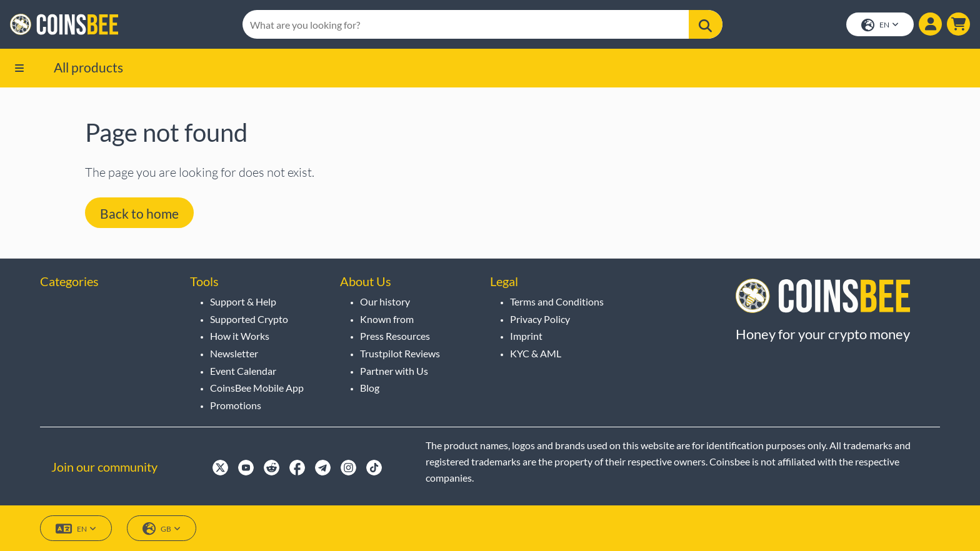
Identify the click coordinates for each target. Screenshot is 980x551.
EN (880, 25)
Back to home (139, 213)
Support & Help (243, 301)
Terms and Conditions (557, 301)
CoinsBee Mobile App (257, 388)
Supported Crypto (249, 319)
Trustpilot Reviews (400, 353)
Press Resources (395, 336)
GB (162, 529)
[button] (958, 24)
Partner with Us (394, 371)
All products (88, 67)
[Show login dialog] (930, 24)
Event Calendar (243, 371)
